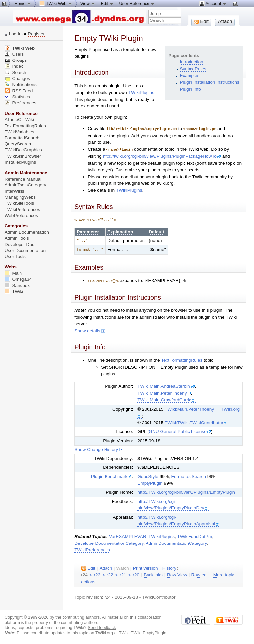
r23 (97, 574)
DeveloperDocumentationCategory (109, 542)
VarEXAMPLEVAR (128, 535)
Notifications (21, 84)
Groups (16, 60)
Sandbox (17, 285)
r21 (123, 574)
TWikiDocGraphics (23, 150)
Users (14, 54)
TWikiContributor (159, 596)
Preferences (21, 103)
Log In (15, 34)
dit (88, 567)
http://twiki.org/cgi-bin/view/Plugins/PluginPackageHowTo (162, 156)
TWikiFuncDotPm (194, 535)
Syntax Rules (193, 69)
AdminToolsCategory (25, 185)
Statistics (17, 97)
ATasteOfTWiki (19, 120)
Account (213, 3)
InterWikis (15, 191)
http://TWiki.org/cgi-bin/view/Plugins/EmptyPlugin (188, 491)
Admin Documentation (27, 232)
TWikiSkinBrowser (23, 156)
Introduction (191, 62)
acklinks (153, 574)
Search (16, 73)
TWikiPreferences (92, 549)
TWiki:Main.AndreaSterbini (166, 385)
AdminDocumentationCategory (176, 542)
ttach (106, 567)
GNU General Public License (180, 431)
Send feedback (102, 627)
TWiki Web (20, 48)
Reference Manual (23, 179)
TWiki (14, 291)
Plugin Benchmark (111, 476)
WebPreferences (21, 215)
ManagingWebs (20, 197)
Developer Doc (20, 244)
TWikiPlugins (141, 92)
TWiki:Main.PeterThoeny (164, 392)
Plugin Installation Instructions (209, 82)
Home (23, 3)
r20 (136, 574)
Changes (17, 79)
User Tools (15, 256)
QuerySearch (18, 144)
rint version (146, 567)
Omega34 (18, 279)
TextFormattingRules (182, 359)
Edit (107, 3)
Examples (190, 76)
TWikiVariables (20, 132)
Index (14, 66)
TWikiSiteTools (19, 203)
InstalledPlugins (21, 162)
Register (36, 34)
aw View (177, 574)
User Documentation (25, 250)
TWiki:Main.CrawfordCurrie (167, 399)
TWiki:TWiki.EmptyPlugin (143, 632)
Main (13, 273)
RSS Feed (19, 91)
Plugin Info (190, 89)
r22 (110, 574)
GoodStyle (148, 476)
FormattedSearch (189, 476)
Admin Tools (17, 238)
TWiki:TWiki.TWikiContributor (196, 422)
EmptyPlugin (150, 482)
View (88, 3)
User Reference (137, 3)
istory (169, 567)
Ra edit (200, 574)
